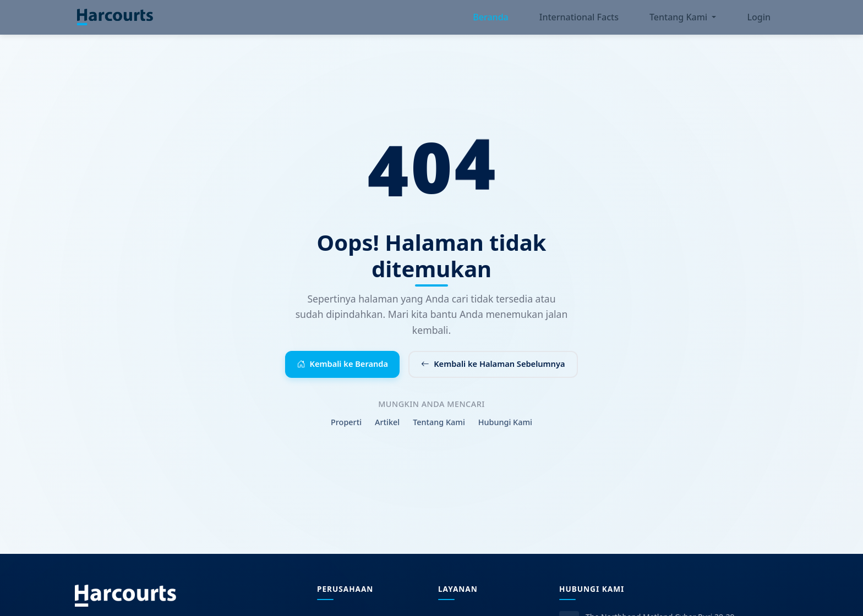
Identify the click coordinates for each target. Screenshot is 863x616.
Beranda (490, 20)
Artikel (387, 433)
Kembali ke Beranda (332, 370)
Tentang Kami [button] (679, 20)
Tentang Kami (439, 433)
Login (759, 20)
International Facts (579, 20)
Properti (346, 433)
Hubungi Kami (505, 433)
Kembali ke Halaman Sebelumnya (501, 370)
